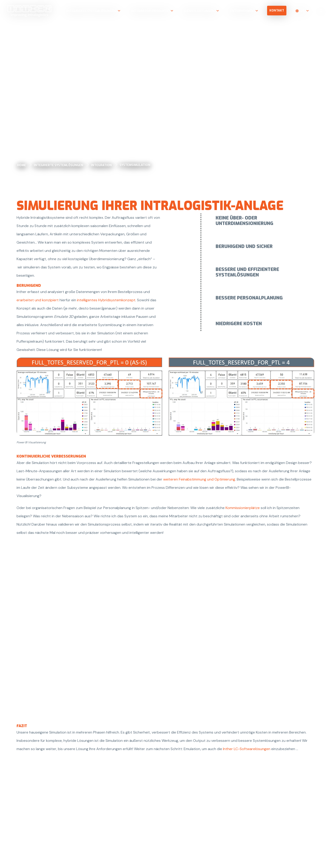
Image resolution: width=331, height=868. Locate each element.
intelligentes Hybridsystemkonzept (106, 300)
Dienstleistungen (199, 11)
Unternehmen (242, 11)
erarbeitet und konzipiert (38, 300)
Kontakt (277, 10)
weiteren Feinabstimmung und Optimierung (199, 479)
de (302, 11)
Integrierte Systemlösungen (91, 11)
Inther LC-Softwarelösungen (247, 749)
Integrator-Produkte (150, 11)
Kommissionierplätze (243, 508)
